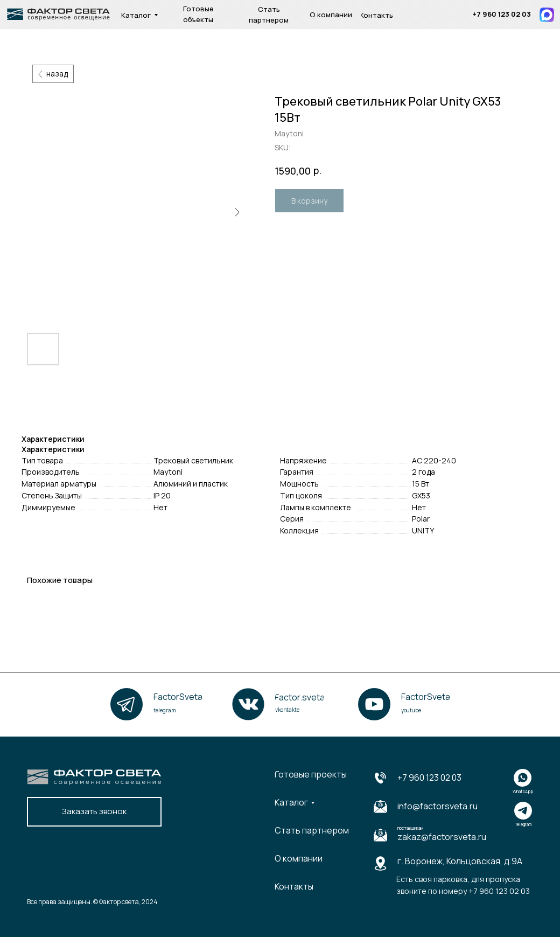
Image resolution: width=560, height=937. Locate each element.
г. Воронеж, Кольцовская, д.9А (460, 861)
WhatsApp (523, 791)
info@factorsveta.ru (437, 806)
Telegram (523, 824)
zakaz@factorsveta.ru (442, 837)
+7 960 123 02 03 (429, 778)
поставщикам (410, 828)
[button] (94, 812)
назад (57, 74)
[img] (462, 15)
